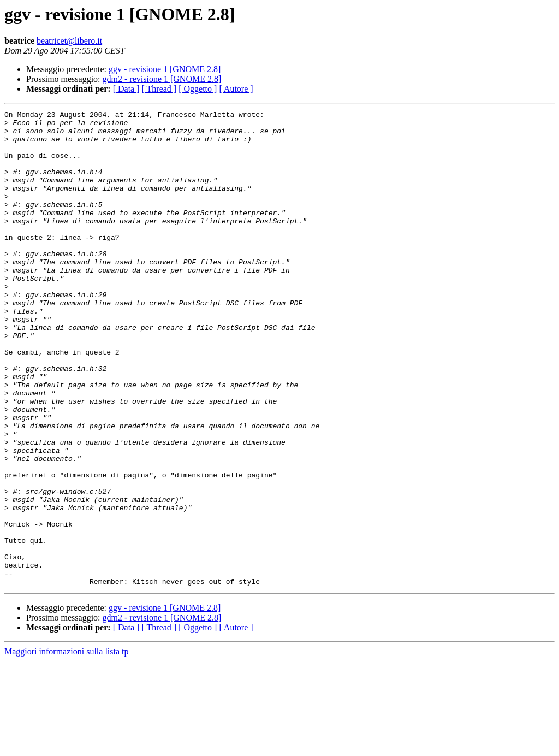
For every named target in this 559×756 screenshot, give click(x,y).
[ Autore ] (236, 89)
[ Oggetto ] (198, 89)
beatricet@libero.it (69, 41)
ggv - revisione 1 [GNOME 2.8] (165, 69)
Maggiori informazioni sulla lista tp (67, 746)
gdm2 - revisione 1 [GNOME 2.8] (162, 79)
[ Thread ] (159, 89)
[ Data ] (126, 89)
